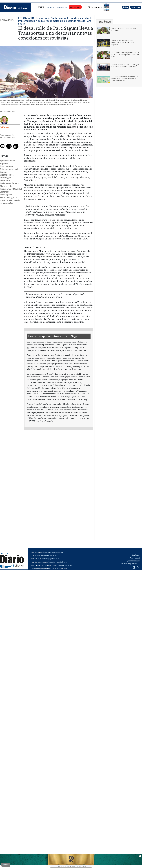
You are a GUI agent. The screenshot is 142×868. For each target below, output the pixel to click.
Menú (41, 7)
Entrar (126, 7)
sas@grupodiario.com (65, 565)
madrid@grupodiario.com (50, 559)
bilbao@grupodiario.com (49, 555)
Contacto (136, 555)
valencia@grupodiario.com (58, 562)
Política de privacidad (130, 564)
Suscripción (136, 7)
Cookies (6, 865)
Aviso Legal (135, 558)
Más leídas (105, 22)
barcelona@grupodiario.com (53, 552)
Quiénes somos (133, 561)
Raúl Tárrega (4, 127)
